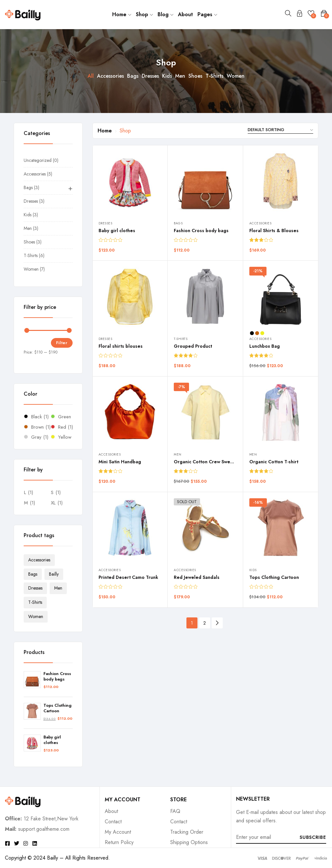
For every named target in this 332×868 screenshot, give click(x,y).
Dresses (150, 76)
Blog (166, 14)
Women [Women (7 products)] (36, 616)
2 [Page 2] (205, 623)
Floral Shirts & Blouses (274, 231)
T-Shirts (214, 76)
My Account (118, 832)
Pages (207, 14)
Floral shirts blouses (121, 346)
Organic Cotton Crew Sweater (207, 462)
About (185, 14)
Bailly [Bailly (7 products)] (54, 574)
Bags (133, 76)
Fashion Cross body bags (57, 677)
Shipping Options (189, 842)
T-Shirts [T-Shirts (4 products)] (35, 602)
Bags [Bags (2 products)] (33, 574)
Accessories (110, 76)
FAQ (175, 811)
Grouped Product (193, 346)
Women (236, 76)
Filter (62, 343)
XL (53, 503)
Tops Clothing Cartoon (58, 708)
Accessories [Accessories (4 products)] (39, 560)
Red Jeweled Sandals (197, 577)
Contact (113, 822)
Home (122, 14)
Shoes (195, 76)
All (91, 76)
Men (180, 76)
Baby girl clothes (52, 740)
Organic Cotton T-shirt (274, 462)
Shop (144, 14)
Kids (167, 76)
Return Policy (119, 842)
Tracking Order (187, 832)
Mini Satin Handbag (120, 462)
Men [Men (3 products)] (58, 588)
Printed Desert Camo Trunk (128, 577)
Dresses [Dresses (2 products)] (35, 588)
